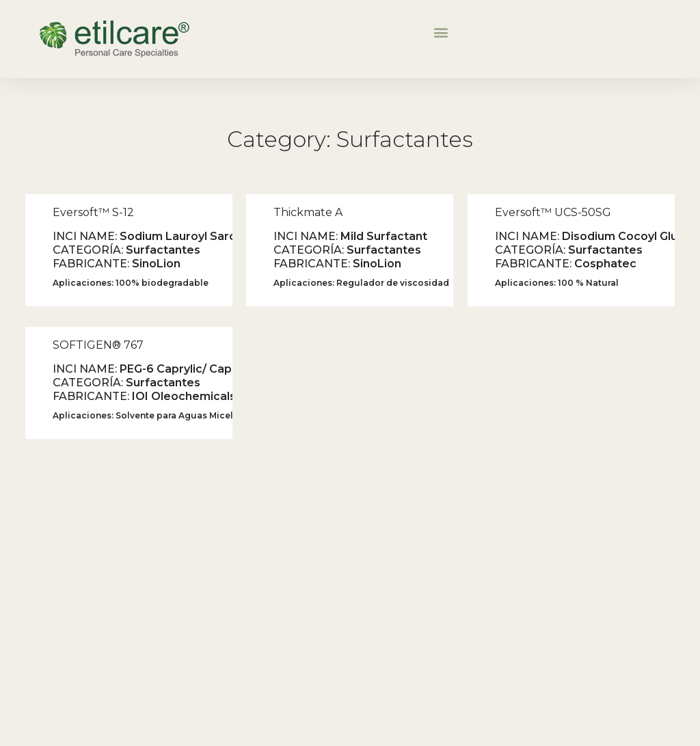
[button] (441, 32)
